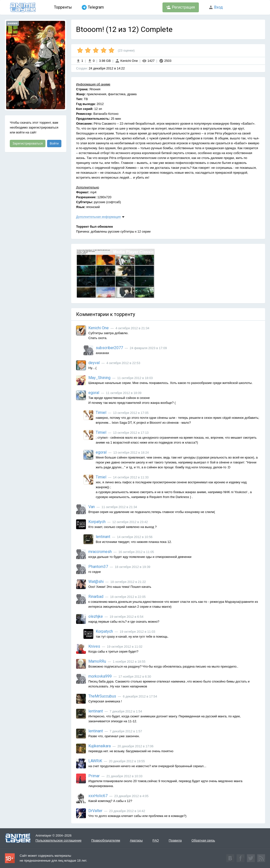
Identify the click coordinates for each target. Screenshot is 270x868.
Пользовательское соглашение (59, 840)
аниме (13, 23)
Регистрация (181, 7)
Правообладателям (106, 840)
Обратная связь (203, 840)
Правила (175, 840)
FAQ (156, 840)
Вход (216, 7)
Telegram (93, 7)
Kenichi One (126, 61)
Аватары (136, 840)
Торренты (63, 7)
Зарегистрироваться (28, 143)
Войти (54, 143)
